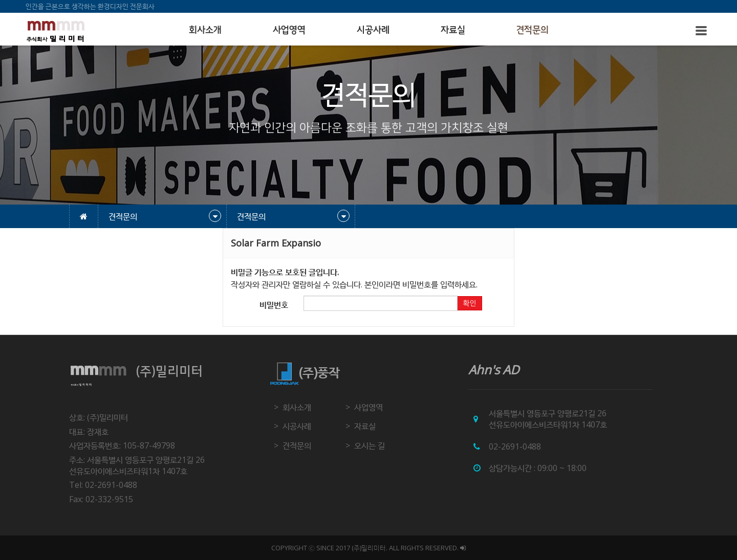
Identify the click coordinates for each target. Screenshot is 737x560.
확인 (469, 303)
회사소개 (205, 30)
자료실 (453, 30)
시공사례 (373, 30)
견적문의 (533, 30)
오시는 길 (370, 445)
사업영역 (289, 30)
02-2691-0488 (515, 446)
